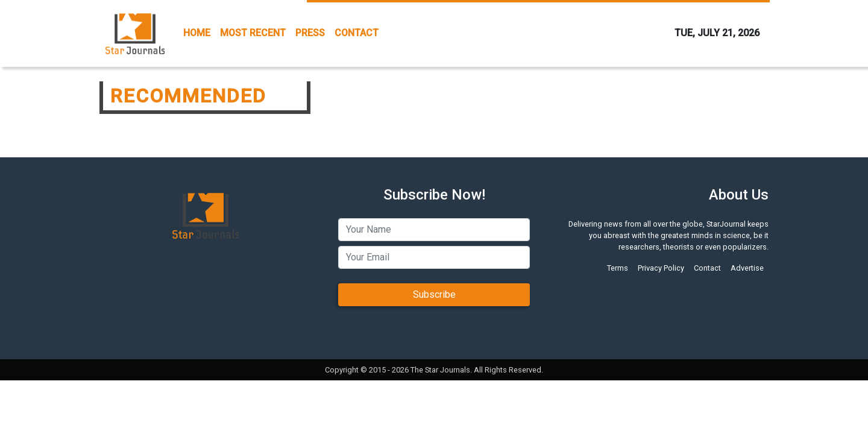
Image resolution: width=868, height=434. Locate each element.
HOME (197, 33)
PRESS (310, 33)
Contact (707, 268)
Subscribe (434, 294)
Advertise (747, 268)
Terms (618, 268)
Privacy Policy (661, 268)
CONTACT (357, 33)
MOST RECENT (253, 33)
